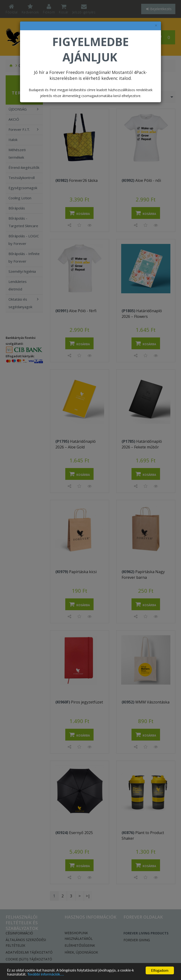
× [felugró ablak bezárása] (156, 26)
